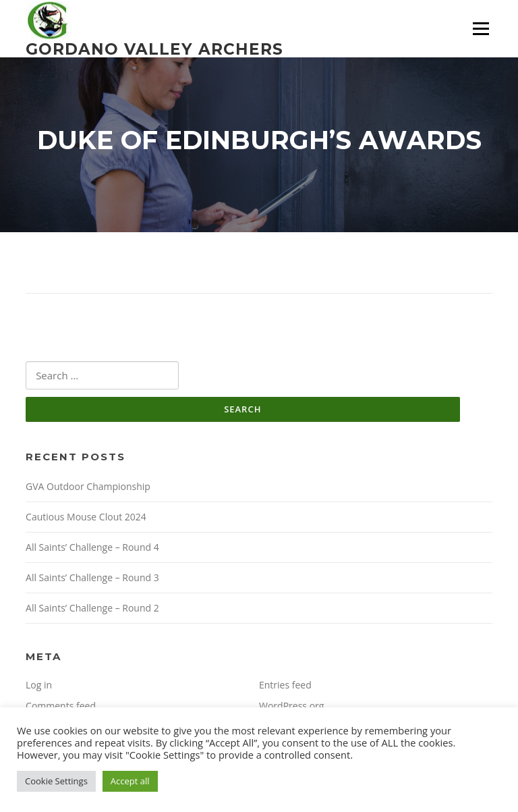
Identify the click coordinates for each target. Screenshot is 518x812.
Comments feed (61, 706)
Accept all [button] (130, 781)
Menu (481, 29)
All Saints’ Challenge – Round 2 (92, 608)
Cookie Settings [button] (56, 781)
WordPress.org (291, 706)
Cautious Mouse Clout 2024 (86, 517)
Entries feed (285, 685)
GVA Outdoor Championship (88, 486)
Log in (39, 685)
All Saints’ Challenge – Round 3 (92, 577)
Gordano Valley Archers (154, 49)
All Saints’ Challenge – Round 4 (92, 547)
